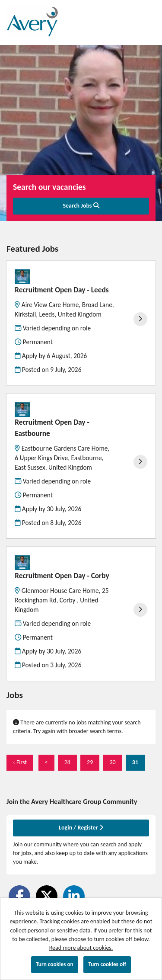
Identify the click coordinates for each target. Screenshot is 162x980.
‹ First (20, 762)
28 (64, 762)
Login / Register (81, 828)
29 (87, 762)
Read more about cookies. (81, 948)
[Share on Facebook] (19, 896)
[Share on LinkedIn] (74, 896)
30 (109, 762)
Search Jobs (81, 206)
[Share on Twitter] (47, 896)
